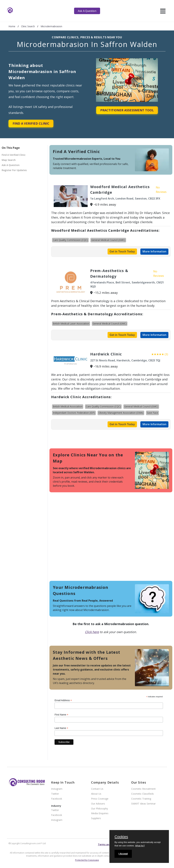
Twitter (55, 794)
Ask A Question (87, 11)
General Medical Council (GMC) (108, 240)
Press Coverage (100, 799)
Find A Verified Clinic (31, 123)
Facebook (57, 799)
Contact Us (97, 789)
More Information (154, 251)
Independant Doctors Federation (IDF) (74, 413)
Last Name (61, 728)
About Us (96, 794)
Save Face (152, 413)
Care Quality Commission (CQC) (70, 240)
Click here (92, 632)
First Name (61, 715)
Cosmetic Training (141, 799)
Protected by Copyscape (87, 860)
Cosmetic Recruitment (143, 789)
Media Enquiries (100, 813)
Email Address (63, 700)
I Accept (123, 854)
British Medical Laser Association (71, 324)
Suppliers (96, 818)
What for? (140, 846)
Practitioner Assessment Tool (127, 110)
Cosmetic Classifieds (142, 794)
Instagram (57, 789)
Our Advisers (98, 804)
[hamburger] (163, 11)
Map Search (9, 160)
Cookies (121, 837)
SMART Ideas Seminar (143, 804)
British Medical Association (68, 406)
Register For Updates (14, 170)
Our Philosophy (99, 809)
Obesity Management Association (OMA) (121, 413)
